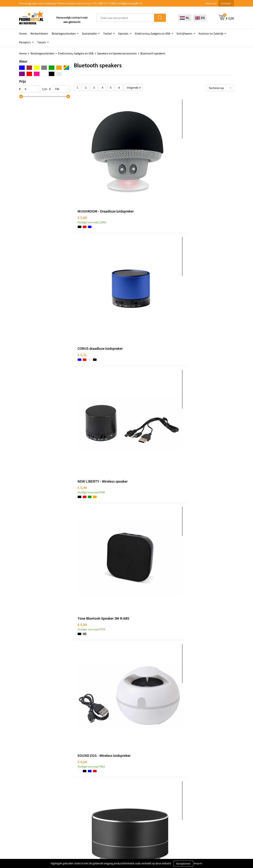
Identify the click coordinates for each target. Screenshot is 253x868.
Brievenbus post (120, 800)
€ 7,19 (82, 737)
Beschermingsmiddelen (125, 795)
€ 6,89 (189, 403)
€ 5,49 (189, 163)
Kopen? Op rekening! (81, 795)
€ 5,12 (136, 649)
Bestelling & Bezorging (167, 795)
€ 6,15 (136, 409)
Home (23, 33)
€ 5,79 (189, 244)
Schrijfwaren (184, 33)
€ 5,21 (136, 157)
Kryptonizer (118, 817)
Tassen (41, 42)
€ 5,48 (82, 403)
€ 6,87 (189, 737)
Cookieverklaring (206, 795)
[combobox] (125, 18)
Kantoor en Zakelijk (211, 33)
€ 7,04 (189, 655)
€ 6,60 (136, 491)
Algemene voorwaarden (210, 789)
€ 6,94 (189, 491)
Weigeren (198, 863)
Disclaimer (202, 806)
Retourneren (161, 806)
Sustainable (89, 33)
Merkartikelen (39, 33)
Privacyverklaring (206, 800)
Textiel (107, 33)
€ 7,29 (189, 567)
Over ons (211, 3)
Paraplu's (25, 42)
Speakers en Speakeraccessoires (117, 53)
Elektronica (117, 806)
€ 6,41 (136, 327)
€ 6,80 (82, 655)
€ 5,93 (82, 244)
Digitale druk (118, 812)
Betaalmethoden (163, 800)
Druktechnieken (78, 800)
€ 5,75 (82, 491)
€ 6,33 (136, 737)
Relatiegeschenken (64, 33)
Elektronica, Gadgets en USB (153, 33)
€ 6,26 (82, 327)
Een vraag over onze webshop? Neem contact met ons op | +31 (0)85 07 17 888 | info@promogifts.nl (81, 3)
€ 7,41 (136, 573)
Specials (123, 33)
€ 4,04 (136, 244)
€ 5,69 (82, 163)
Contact (226, 3)
